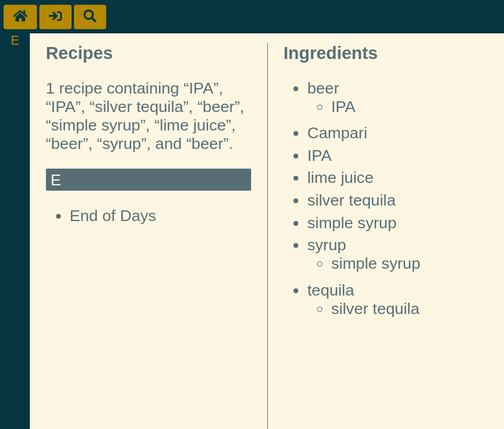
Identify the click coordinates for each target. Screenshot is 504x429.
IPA (343, 107)
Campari (337, 133)
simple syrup (352, 223)
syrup (327, 245)
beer (323, 88)
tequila (331, 290)
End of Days (113, 216)
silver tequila (351, 200)
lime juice (340, 178)
